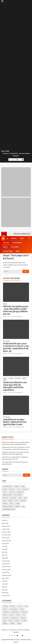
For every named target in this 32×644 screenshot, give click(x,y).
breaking (5, 304)
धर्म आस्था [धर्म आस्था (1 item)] (24, 621)
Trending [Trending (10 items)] (5, 618)
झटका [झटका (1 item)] (20, 498)
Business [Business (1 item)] (12, 489)
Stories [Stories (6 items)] (18, 615)
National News (8, 251)
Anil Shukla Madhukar (17, 317)
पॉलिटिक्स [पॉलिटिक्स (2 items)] (5, 624)
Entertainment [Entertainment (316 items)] (14, 609)
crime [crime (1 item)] (19, 489)
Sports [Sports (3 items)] (12, 615)
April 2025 (5, 555)
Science (5, 380)
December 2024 (6, 567)
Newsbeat (24, 378)
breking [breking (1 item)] (5, 489)
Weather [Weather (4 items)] (23, 618)
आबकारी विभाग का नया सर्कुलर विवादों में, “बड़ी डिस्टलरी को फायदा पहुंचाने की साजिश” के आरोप (15, 422)
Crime (22, 238)
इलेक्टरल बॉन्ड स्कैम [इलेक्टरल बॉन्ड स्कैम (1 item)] (7, 495)
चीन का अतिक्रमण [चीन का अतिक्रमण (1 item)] (18, 495)
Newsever (24, 640)
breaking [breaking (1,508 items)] (5, 606)
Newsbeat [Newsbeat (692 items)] (25, 612)
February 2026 (6, 526)
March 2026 (5, 523)
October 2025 (6, 538)
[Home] (3, 239)
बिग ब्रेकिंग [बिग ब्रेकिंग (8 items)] (5, 504)
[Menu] (7, 238)
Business (14, 238)
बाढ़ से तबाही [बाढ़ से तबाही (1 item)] (23, 501)
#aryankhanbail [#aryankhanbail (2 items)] (7, 486)
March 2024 (5, 593)
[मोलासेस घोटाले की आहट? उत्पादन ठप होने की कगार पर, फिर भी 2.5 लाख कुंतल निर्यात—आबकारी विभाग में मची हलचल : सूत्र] (16, 329)
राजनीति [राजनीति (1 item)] (17, 504)
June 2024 (5, 584)
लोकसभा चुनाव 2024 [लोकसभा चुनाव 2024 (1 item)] (8, 507)
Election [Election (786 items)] (5, 609)
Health (5, 247)
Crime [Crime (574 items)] (26, 606)
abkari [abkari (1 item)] (23, 486)
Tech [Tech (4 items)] (24, 615)
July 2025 (5, 546)
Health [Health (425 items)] (22, 609)
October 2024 (6, 572)
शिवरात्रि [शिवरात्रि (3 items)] (19, 624)
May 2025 (5, 552)
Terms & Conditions (24, 153)
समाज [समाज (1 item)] (23, 507)
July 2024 (5, 581)
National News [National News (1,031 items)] (15, 612)
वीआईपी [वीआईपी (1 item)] (17, 507)
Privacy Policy (14, 153)
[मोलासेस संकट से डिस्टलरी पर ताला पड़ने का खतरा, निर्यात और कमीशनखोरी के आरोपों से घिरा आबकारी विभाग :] (16, 366)
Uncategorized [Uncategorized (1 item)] (14, 618)
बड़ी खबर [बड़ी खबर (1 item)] (10, 501)
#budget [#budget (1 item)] (16, 486)
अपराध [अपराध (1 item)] (5, 492)
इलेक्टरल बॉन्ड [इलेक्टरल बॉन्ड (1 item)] (20, 492)
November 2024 (6, 570)
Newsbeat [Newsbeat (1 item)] (26, 489)
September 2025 (7, 541)
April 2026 (5, 520)
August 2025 (5, 544)
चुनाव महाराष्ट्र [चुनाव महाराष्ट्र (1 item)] (13, 498)
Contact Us (6, 153)
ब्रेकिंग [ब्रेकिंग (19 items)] (11, 504)
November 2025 (6, 535)
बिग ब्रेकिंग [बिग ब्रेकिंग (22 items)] (12, 624)
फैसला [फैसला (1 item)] (4, 501)
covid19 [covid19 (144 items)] (20, 606)
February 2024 (6, 596)
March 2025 (5, 558)
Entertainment (17, 243)
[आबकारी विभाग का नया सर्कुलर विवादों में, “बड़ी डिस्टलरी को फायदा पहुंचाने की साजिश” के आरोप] (16, 405)
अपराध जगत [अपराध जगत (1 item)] (12, 492)
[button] (7, 238)
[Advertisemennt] (16, 212)
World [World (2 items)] (4, 621)
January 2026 (6, 529)
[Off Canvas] (2, 1)
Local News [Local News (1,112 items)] (6, 612)
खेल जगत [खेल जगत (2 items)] (11, 621)
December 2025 (6, 532)
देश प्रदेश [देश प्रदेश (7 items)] (17, 621)
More (18, 251)
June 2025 (5, 549)
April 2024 (5, 590)
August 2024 (5, 578)
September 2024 (7, 575)
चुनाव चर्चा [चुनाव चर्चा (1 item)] (5, 498)
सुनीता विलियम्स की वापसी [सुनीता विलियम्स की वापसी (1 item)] (9, 509)
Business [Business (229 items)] (13, 606)
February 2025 (6, 561)
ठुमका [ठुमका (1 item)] (25, 498)
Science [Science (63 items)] (5, 615)
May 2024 (5, 587)
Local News (15, 247)
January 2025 (6, 564)
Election (6, 243)
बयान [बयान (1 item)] (16, 501)
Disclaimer (16, 156)
